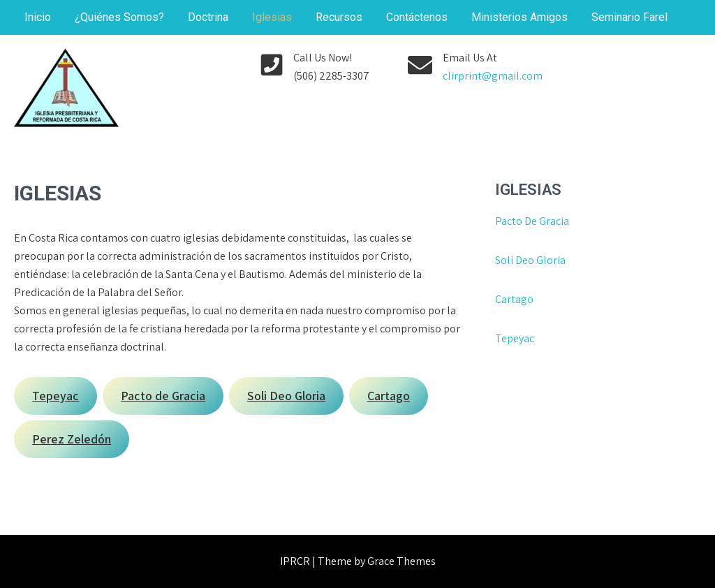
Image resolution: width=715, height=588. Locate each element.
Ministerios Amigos (519, 17)
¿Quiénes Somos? (119, 17)
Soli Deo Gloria (530, 260)
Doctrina (208, 17)
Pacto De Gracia (532, 221)
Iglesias (272, 17)
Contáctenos (417, 17)
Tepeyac (516, 338)
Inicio (38, 17)
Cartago (514, 299)
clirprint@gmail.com (493, 76)
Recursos (339, 17)
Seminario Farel (629, 17)
